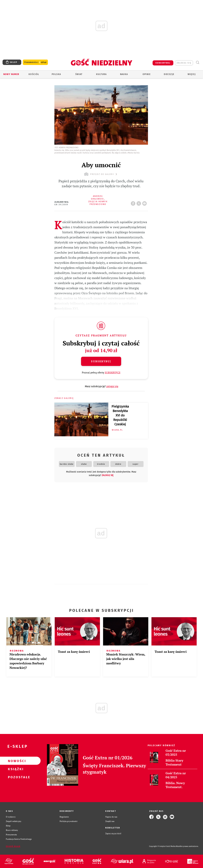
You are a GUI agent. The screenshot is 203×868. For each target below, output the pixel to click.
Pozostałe (15, 777)
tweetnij (139, 203)
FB (134, 203)
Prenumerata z (35, 62)
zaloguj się (184, 63)
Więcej (192, 74)
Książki (15, 769)
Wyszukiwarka (198, 62)
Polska (56, 74)
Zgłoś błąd (13, 846)
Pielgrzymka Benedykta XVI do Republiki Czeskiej (120, 415)
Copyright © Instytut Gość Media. (162, 846)
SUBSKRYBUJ (163, 63)
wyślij (145, 203)
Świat (79, 74)
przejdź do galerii (101, 174)
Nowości (15, 761)
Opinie (147, 74)
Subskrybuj (101, 361)
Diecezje (169, 74)
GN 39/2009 (61, 205)
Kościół (34, 74)
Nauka (124, 74)
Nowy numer (11, 74)
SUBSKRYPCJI (113, 372)
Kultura (101, 74)
